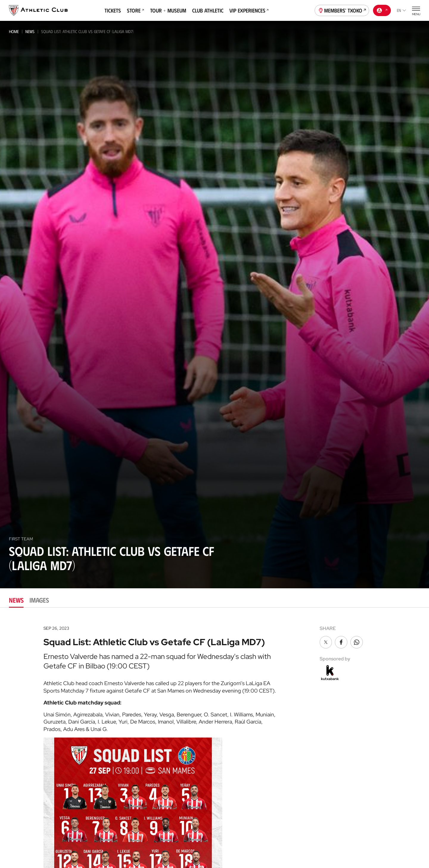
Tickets (113, 10)
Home (14, 31)
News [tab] (16, 600)
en (401, 10)
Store (135, 10)
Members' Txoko (342, 10)
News (30, 31)
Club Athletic (208, 10)
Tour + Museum (168, 10)
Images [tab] (39, 600)
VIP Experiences (249, 10)
